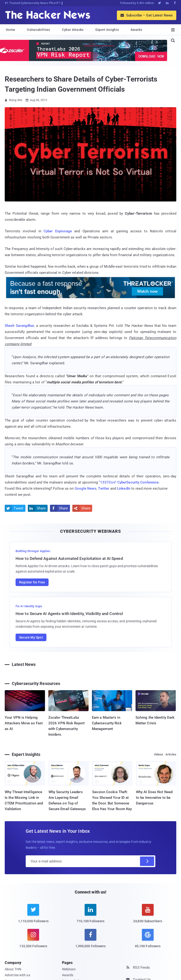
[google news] (148, 939)
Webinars (69, 969)
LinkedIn (124, 488)
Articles (171, 754)
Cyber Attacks (73, 30)
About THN (13, 969)
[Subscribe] (147, 861)
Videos (159, 754)
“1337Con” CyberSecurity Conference (129, 482)
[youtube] (148, 916)
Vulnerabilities (39, 30)
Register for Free (32, 582)
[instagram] (33, 941)
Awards (136, 30)
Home (10, 30)
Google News (86, 488)
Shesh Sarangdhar (19, 326)
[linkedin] (91, 916)
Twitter (104, 488)
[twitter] (33, 916)
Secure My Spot (31, 637)
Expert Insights (107, 30)
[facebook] (91, 941)
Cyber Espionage (58, 231)
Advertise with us (17, 975)
